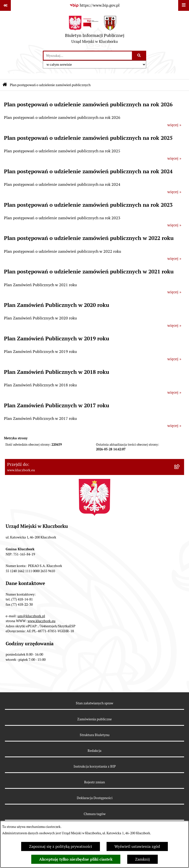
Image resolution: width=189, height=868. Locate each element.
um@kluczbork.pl (31, 616)
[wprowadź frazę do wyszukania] (88, 56)
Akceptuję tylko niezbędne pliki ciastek (76, 859)
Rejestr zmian (94, 782)
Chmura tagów (95, 814)
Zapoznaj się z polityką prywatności (61, 846)
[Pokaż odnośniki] (5, 5)
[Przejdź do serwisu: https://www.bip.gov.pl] (94, 5)
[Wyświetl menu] (184, 5)
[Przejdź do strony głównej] (95, 31)
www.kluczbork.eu (41, 621)
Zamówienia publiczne (94, 719)
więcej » (174, 125)
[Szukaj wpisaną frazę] (139, 56)
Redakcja (94, 751)
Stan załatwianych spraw (94, 703)
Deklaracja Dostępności (95, 798)
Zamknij (142, 859)
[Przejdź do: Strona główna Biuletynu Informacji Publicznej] (5, 85)
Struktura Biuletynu (95, 735)
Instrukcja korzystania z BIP (95, 766)
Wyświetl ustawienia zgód (137, 846)
